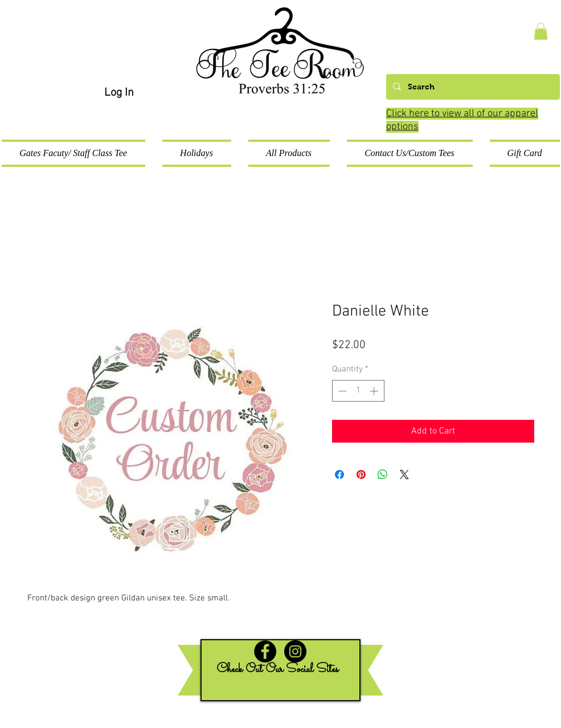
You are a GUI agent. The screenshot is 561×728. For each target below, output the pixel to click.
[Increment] (375, 391)
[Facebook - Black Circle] (265, 651)
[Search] (472, 87)
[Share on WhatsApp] (383, 475)
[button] (541, 31)
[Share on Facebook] (339, 475)
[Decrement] (341, 391)
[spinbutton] (358, 391)
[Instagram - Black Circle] (295, 651)
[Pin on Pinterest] (361, 475)
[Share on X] (404, 475)
